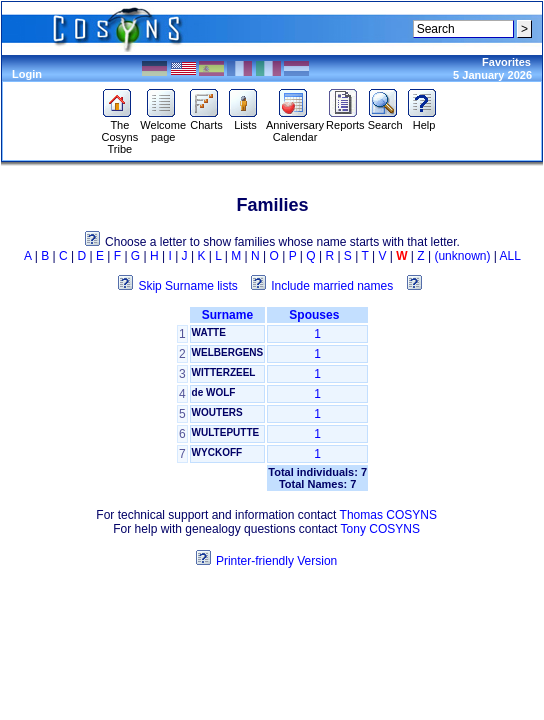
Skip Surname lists (187, 286)
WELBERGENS (228, 352)
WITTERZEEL (224, 372)
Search (385, 120)
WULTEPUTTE (226, 432)
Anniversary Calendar (295, 126)
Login (27, 74)
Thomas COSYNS (388, 515)
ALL (510, 256)
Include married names (332, 286)
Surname (227, 315)
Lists (245, 120)
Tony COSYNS (380, 529)
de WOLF (214, 392)
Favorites (506, 62)
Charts (206, 120)
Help (424, 120)
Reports (345, 120)
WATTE (209, 332)
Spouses (317, 315)
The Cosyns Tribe (119, 132)
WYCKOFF (217, 452)
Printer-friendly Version (276, 561)
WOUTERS (217, 412)
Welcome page (163, 126)
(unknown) (462, 256)
